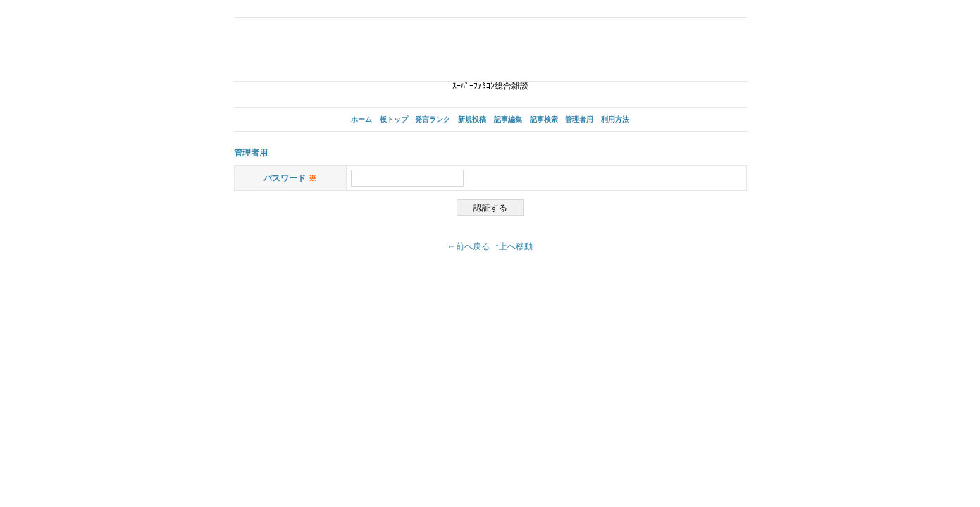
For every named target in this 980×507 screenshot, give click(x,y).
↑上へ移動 (514, 246)
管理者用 (579, 119)
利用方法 (615, 119)
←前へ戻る (469, 246)
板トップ (394, 119)
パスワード (290, 178)
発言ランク (433, 119)
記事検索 (544, 119)
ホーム (361, 119)
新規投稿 (472, 119)
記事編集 (508, 119)
